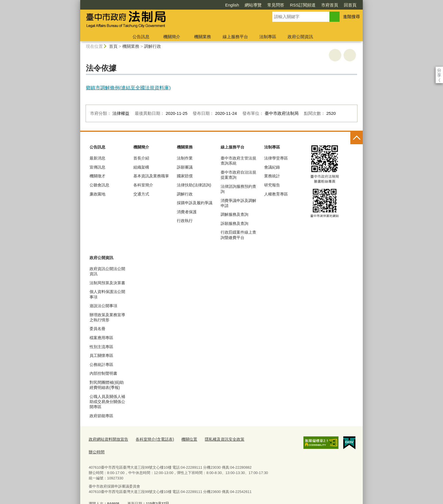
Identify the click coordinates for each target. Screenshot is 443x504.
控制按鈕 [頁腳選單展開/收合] (357, 138)
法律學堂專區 (276, 158)
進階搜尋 (351, 17)
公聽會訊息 (99, 185)
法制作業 (185, 158)
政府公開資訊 (300, 37)
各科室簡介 (143, 185)
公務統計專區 (101, 365)
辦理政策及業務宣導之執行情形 (107, 317)
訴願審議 (185, 167)
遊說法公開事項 (103, 306)
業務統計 (272, 176)
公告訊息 (141, 37)
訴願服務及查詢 (234, 223)
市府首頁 (297, 5)
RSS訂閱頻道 (270, 5)
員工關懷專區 (101, 356)
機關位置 (183, 439)
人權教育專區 (276, 194)
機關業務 (203, 37)
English (200, 5)
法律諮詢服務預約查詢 (238, 189)
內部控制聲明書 (103, 373)
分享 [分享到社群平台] (439, 70)
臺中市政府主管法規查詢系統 (238, 161)
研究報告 (272, 185)
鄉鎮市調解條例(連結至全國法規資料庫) (128, 88)
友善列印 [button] (335, 55)
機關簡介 (172, 37)
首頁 (113, 46)
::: (78, 2)
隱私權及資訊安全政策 (216, 439)
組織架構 (141, 167)
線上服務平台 (235, 37)
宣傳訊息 (97, 167)
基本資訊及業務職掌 (151, 176)
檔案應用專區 (101, 338)
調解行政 (153, 46)
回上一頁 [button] (350, 55)
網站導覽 (221, 5)
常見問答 (243, 5)
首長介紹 (141, 158)
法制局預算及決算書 (107, 283)
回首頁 (318, 5)
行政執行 (185, 221)
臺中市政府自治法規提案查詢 (238, 175)
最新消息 (97, 158)
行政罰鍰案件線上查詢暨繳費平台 (238, 235)
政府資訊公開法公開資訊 (107, 271)
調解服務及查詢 (234, 214)
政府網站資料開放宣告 (107, 439)
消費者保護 (187, 212)
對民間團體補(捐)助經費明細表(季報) (107, 385)
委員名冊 (97, 329)
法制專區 (268, 37)
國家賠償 (185, 176)
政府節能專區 (101, 416)
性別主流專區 (101, 347)
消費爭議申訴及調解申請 (238, 203)
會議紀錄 (272, 167)
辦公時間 (250, 439)
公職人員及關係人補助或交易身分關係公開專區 (107, 402)
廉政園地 (97, 194)
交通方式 (141, 194)
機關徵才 (97, 176)
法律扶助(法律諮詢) (194, 185)
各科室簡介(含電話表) (151, 439)
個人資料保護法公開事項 (107, 294)
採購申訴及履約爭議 (195, 203)
